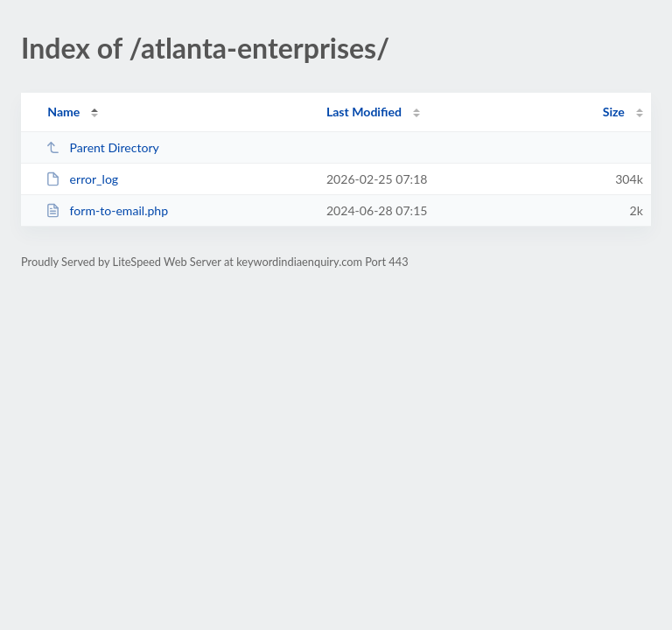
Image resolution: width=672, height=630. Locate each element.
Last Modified (364, 112)
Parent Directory (102, 147)
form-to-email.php (107, 210)
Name (63, 112)
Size (614, 112)
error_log (82, 179)
